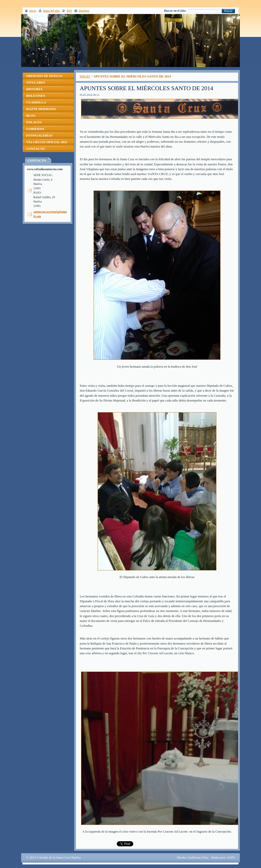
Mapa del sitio (51, 11)
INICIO (85, 76)
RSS (69, 11)
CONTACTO (36, 149)
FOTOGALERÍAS (39, 136)
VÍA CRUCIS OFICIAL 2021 (47, 142)
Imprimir (84, 11)
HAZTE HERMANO (41, 109)
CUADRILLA (36, 102)
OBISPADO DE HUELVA (44, 76)
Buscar (228, 11)
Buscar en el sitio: (175, 11)
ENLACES (34, 122)
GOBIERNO (35, 129)
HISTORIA (34, 89)
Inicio (33, 11)
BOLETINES (36, 96)
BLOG (31, 116)
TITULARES (36, 83)
